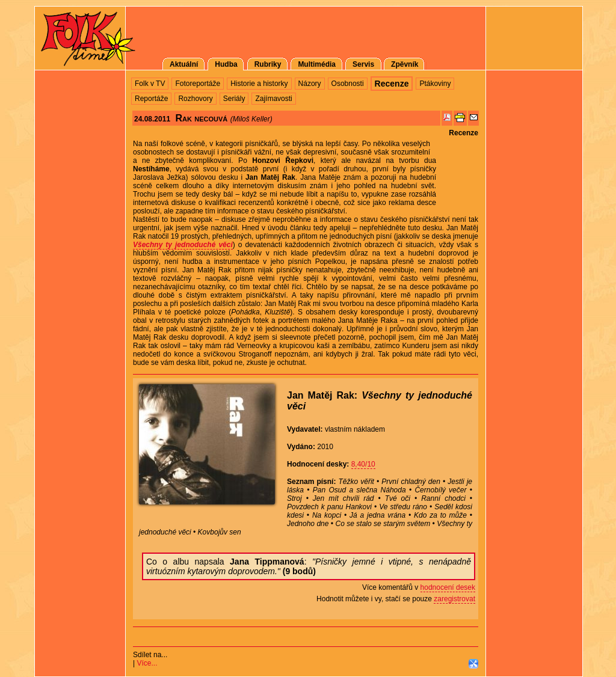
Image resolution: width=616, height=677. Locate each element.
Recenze (464, 133)
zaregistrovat (454, 599)
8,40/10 (363, 464)
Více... (147, 663)
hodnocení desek (448, 587)
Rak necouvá (201, 118)
